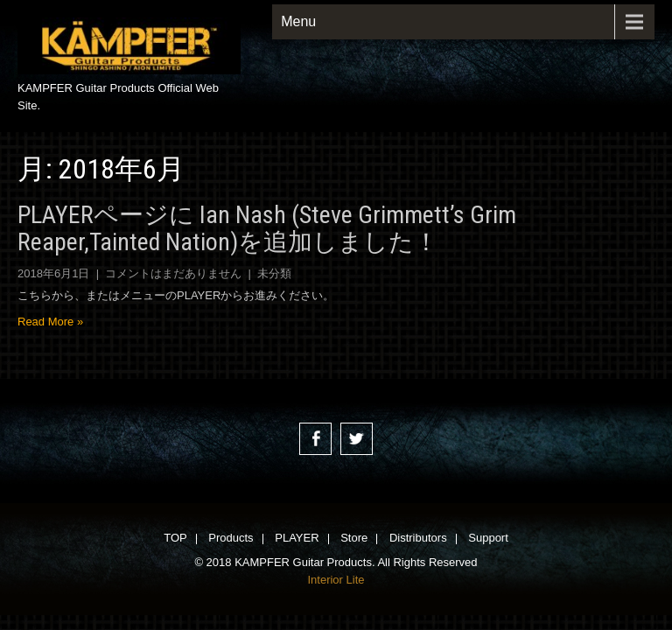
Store (354, 539)
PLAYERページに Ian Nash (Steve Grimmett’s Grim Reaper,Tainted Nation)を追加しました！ (267, 228)
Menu (298, 21)
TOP (175, 539)
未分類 (274, 273)
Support (488, 539)
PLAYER (297, 539)
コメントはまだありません (173, 273)
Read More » (50, 322)
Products (231, 539)
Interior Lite (336, 580)
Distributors (418, 539)
